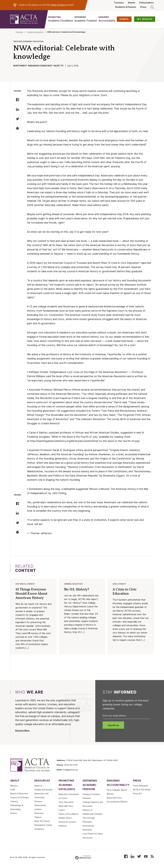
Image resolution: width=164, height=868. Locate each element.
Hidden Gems (65, 818)
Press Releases (141, 786)
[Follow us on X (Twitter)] (139, 856)
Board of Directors (19, 794)
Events (14, 813)
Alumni (131, 3)
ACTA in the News (142, 790)
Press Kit (137, 794)
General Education (35, 32)
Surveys (38, 801)
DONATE (124, 19)
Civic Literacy (119, 584)
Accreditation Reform (117, 802)
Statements (40, 805)
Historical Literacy (25, 584)
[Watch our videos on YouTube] (146, 856)
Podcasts (39, 813)
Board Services (114, 798)
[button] (61, 19)
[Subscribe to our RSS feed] (152, 856)
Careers (14, 801)
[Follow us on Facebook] (126, 856)
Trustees (119, 3)
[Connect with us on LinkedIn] (132, 856)
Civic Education (66, 802)
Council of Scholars (20, 798)
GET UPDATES (145, 19)
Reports (38, 786)
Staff (13, 790)
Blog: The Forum (42, 821)
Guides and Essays (43, 790)
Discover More (22, 731)
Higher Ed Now (58, 5)
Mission (14, 786)
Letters (38, 809)
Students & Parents (126, 7)
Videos (38, 817)
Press (143, 7)
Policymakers (147, 3)
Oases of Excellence (69, 814)
